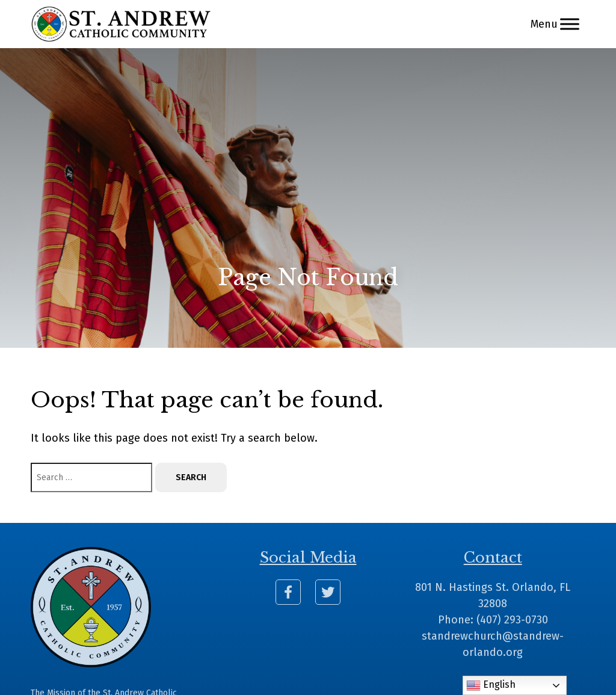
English (491, 685)
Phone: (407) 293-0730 (493, 620)
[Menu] (570, 24)
